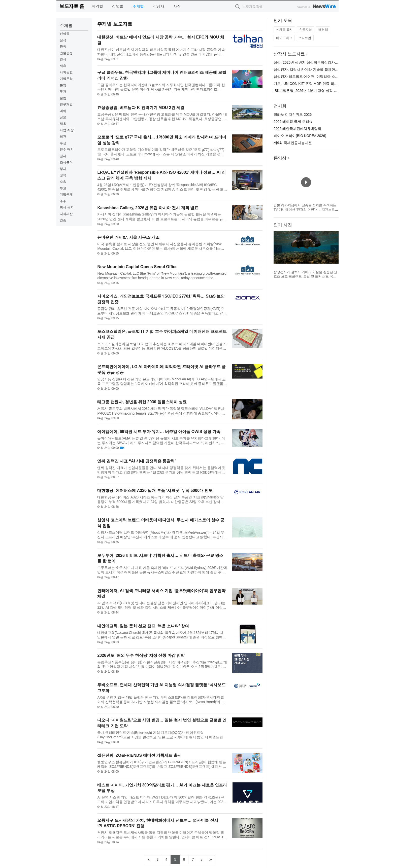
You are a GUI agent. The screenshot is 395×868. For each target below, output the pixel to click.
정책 (63, 175)
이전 (278, 249)
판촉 (63, 46)
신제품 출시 (284, 30)
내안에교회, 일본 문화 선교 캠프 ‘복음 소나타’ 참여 (143, 626)
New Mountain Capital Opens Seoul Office (137, 267)
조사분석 (66, 162)
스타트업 (305, 38)
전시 (63, 156)
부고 (63, 188)
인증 (63, 220)
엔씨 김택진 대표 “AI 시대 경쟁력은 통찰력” (137, 461)
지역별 (97, 6)
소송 (63, 182)
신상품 (65, 34)
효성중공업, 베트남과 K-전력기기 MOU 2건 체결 (141, 108)
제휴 (63, 66)
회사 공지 (67, 207)
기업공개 (66, 194)
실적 (63, 40)
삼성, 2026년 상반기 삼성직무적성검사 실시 (308, 62)
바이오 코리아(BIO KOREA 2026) (300, 136)
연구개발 (66, 104)
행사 (63, 169)
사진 (177, 6)
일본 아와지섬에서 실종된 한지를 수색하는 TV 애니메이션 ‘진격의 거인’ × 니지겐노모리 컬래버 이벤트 (306, 210)
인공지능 (306, 30)
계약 (63, 111)
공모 (63, 117)
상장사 (159, 6)
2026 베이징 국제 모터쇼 (293, 122)
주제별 (138, 6)
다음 (335, 249)
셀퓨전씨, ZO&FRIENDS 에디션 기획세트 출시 (139, 755)
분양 (63, 85)
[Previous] (149, 860)
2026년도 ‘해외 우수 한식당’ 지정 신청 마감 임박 (141, 655)
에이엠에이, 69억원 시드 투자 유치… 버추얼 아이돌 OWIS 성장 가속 (159, 432)
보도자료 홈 (72, 6)
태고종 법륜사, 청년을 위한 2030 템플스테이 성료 (142, 402)
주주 (63, 201)
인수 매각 (67, 149)
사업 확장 (67, 130)
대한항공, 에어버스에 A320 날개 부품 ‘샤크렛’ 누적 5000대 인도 (155, 491)
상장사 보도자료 (289, 54)
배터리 (323, 30)
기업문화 (66, 79)
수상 (63, 143)
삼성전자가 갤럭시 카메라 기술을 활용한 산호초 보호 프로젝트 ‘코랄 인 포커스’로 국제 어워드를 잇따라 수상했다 (305, 276)
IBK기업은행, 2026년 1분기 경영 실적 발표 (307, 91)
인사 (63, 59)
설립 (63, 98)
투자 (63, 92)
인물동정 (66, 53)
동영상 (280, 158)
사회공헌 (66, 72)
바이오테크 (284, 38)
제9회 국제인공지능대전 (293, 143)
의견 (63, 137)
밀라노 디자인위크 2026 (293, 115)
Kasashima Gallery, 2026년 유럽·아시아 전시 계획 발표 (148, 208)
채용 (63, 124)
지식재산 (66, 214)
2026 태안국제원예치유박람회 (297, 129)
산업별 (118, 6)
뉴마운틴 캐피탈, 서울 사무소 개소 (128, 237)
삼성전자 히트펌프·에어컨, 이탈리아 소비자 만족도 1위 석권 (321, 77)
